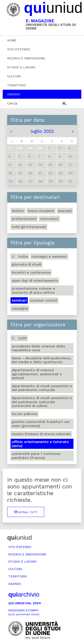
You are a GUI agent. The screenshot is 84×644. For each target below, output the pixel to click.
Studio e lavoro (21, 67)
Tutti (19, 338)
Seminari (19, 300)
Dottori (18, 211)
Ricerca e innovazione (26, 58)
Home (12, 40)
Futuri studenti (41, 211)
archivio (24, 594)
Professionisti (24, 219)
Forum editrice (25, 414)
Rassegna (20, 308)
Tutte (20, 256)
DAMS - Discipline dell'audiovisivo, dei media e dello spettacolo (42, 360)
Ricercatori (49, 219)
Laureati (65, 211)
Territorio (17, 85)
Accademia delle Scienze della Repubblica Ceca (38, 348)
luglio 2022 (42, 131)
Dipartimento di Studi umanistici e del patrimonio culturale (42, 388)
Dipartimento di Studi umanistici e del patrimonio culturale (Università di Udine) (42, 402)
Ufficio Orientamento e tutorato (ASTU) (40, 444)
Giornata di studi (26, 264)
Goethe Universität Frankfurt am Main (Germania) (41, 424)
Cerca (12, 103)
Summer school (44, 300)
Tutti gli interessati (29, 227)
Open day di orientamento (35, 281)
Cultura (14, 76)
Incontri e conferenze (31, 272)
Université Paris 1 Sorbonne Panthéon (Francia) (36, 456)
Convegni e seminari (49, 256)
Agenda (14, 94)
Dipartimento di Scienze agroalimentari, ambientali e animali (37, 374)
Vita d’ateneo (19, 49)
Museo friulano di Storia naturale (41, 434)
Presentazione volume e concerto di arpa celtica (33, 290)
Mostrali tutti (26, 512)
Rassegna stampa (24, 612)
